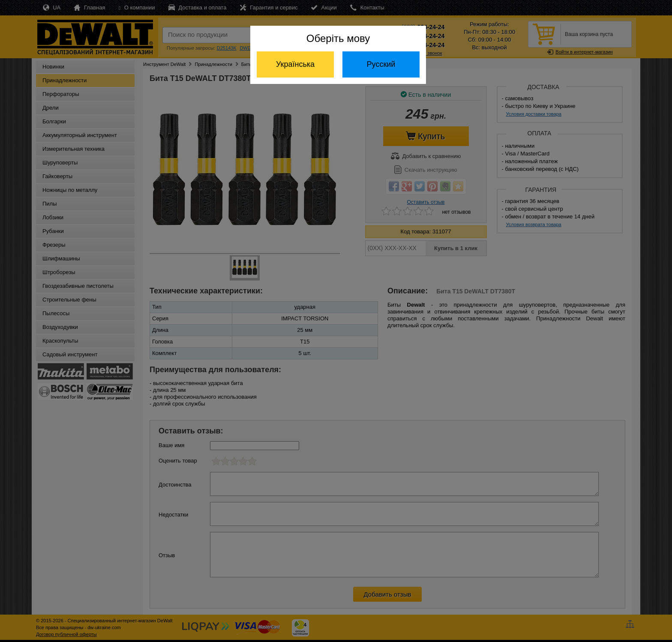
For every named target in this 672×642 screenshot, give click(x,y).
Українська (295, 64)
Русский (381, 64)
